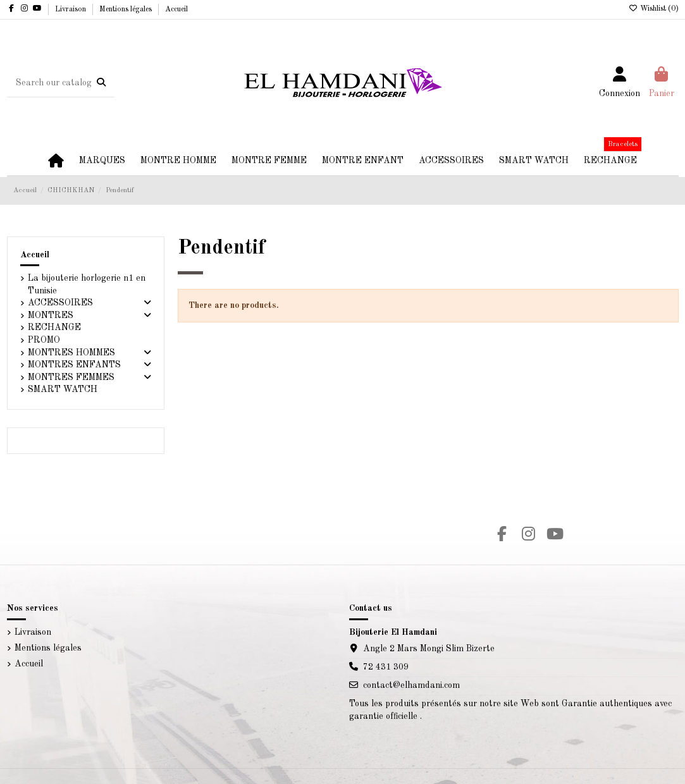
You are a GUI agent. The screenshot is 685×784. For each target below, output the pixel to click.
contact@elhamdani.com (411, 685)
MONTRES (51, 315)
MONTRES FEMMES (71, 377)
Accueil (176, 9)
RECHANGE (54, 328)
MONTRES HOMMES (71, 353)
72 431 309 (386, 667)
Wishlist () (654, 9)
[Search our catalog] (101, 83)
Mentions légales (127, 9)
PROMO (44, 340)
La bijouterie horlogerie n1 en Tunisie (87, 285)
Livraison (71, 9)
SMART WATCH (63, 389)
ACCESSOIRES (60, 303)
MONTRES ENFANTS (74, 365)
